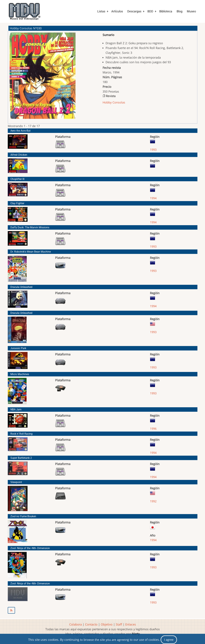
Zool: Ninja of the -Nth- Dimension (30, 548)
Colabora (76, 624)
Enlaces (131, 624)
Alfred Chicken (19, 155)
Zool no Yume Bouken (23, 516)
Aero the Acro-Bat (20, 131)
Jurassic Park (18, 348)
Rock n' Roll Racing (21, 434)
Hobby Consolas (114, 102)
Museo (191, 11)
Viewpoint (16, 482)
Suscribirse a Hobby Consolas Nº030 (103, 610)
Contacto (91, 624)
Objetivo (107, 624)
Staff (119, 624)
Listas (101, 11)
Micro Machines (20, 374)
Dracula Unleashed (21, 287)
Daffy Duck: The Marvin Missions (30, 227)
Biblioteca (166, 11)
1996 (153, 429)
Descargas (134, 11)
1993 (153, 150)
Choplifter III (17, 179)
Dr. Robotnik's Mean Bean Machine (31, 252)
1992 (153, 501)
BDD (150, 11)
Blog (180, 11)
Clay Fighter (17, 203)
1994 (153, 198)
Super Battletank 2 (21, 458)
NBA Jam (16, 409)
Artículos (117, 11)
